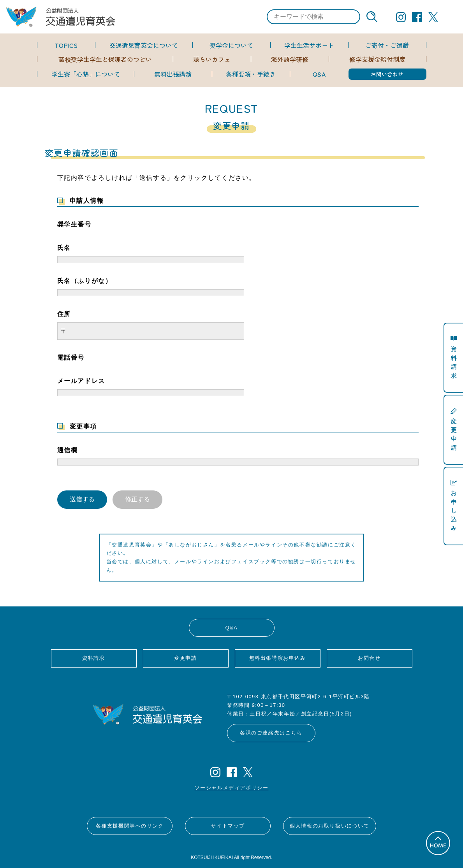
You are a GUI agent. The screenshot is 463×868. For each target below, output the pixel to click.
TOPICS (66, 45)
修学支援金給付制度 (377, 59)
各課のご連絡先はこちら (271, 733)
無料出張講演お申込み (278, 658)
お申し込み (454, 510)
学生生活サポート (309, 45)
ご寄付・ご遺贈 (387, 45)
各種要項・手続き (251, 74)
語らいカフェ (212, 59)
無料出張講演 (173, 74)
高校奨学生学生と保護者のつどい (105, 59)
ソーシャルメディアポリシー (232, 788)
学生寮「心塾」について (86, 74)
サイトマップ (228, 826)
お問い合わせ (387, 74)
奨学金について (231, 45)
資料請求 (93, 658)
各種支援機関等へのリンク (130, 826)
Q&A (319, 74)
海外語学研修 (290, 59)
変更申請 (185, 658)
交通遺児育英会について (144, 45)
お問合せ (369, 658)
